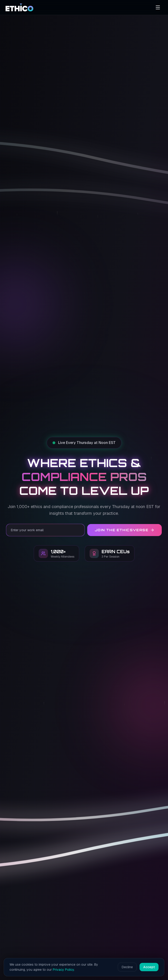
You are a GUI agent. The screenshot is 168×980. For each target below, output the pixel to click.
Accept (149, 967)
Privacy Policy (63, 970)
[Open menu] (158, 7)
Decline (127, 967)
